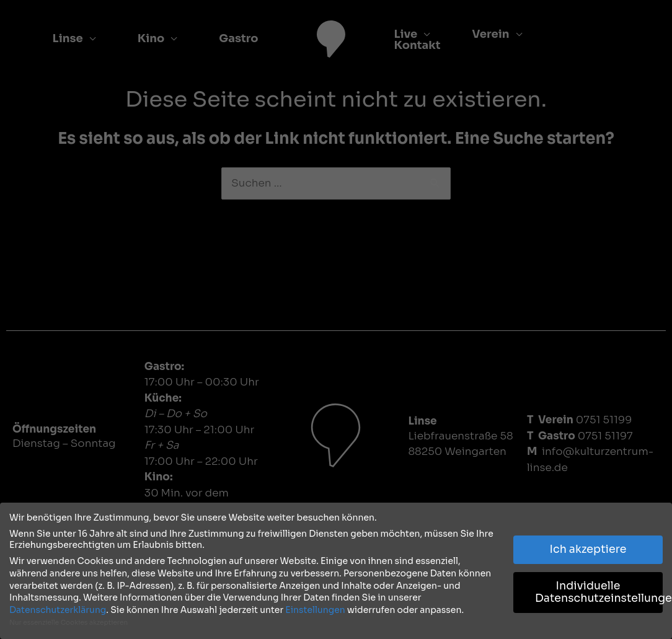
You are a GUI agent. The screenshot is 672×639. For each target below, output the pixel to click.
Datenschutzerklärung (58, 607)
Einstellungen (315, 607)
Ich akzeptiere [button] (588, 547)
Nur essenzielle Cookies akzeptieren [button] (69, 621)
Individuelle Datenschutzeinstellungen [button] (599, 590)
